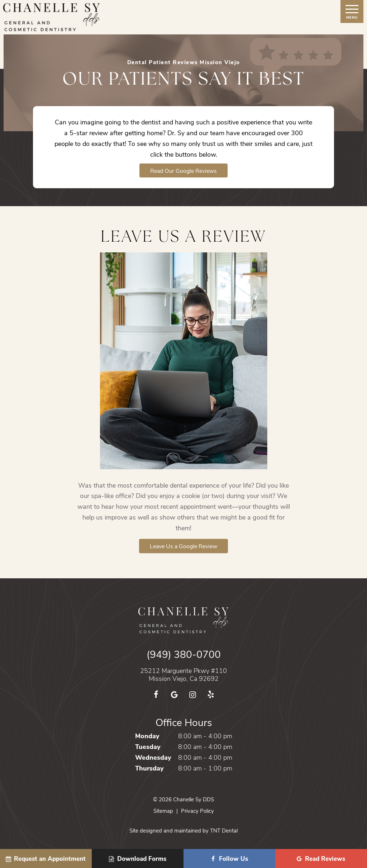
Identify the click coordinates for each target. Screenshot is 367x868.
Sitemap (163, 811)
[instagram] (193, 694)
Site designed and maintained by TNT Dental (183, 830)
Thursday (149, 768)
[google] (174, 694)
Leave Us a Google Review (183, 546)
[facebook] (156, 694)
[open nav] (352, 11)
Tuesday (148, 746)
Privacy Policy (197, 811)
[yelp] (211, 694)
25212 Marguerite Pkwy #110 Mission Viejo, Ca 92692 (183, 675)
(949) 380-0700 (184, 654)
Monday (147, 736)
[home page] (52, 17)
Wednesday (153, 757)
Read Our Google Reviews (183, 170)
